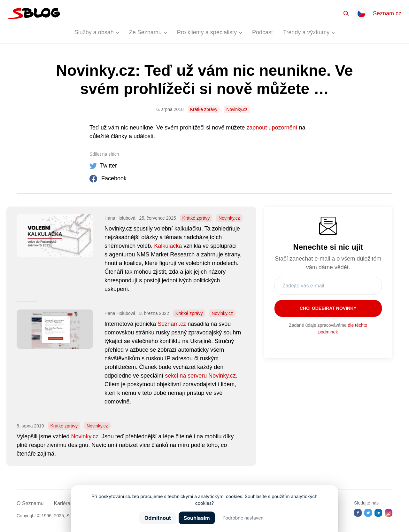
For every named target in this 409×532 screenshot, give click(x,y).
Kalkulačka (168, 246)
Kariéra (62, 503)
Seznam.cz (387, 13)
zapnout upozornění (272, 128)
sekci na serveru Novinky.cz (200, 376)
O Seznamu (30, 503)
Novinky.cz (237, 109)
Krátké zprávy (204, 109)
